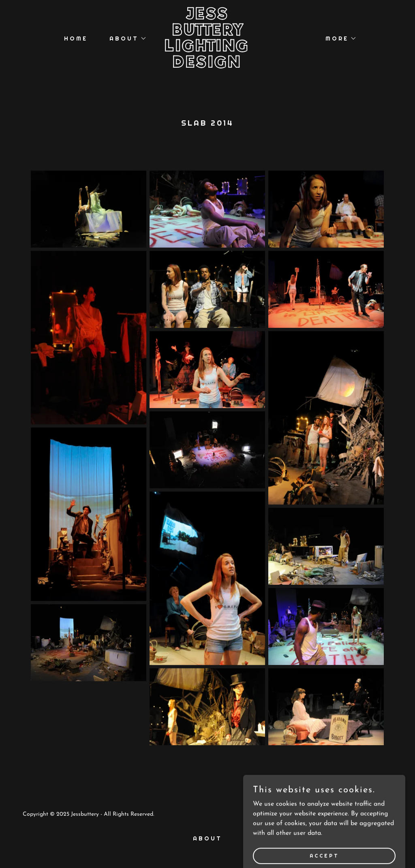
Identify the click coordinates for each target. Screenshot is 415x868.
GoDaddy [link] (380, 814)
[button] (125, 38)
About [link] (207, 838)
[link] (207, 66)
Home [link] (76, 38)
